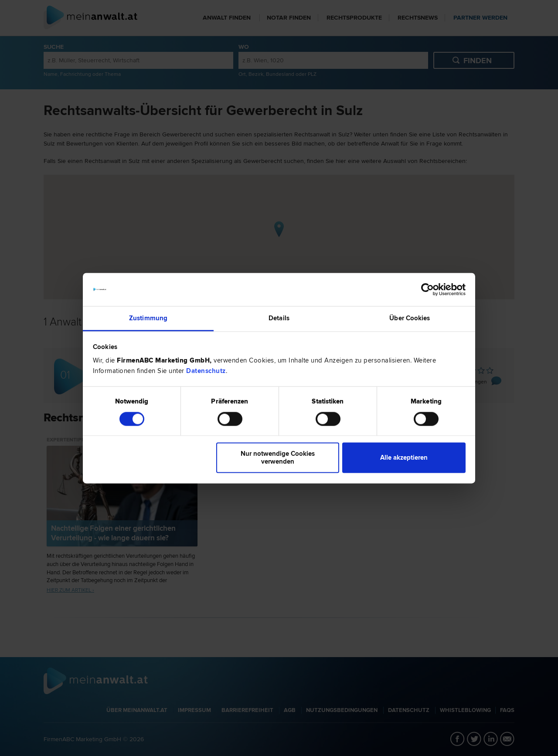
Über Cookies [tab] (410, 319)
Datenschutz (206, 371)
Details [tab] (279, 319)
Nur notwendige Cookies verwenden (278, 458)
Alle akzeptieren (404, 458)
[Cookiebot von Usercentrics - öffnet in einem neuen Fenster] (427, 289)
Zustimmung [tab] (148, 319)
